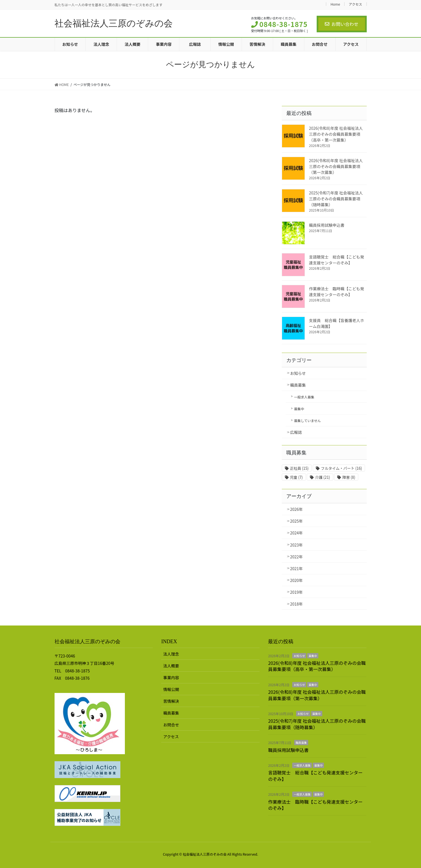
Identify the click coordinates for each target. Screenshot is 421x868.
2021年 (297, 568)
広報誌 (296, 432)
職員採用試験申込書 (327, 225)
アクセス (355, 4)
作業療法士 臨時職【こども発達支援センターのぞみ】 (337, 292)
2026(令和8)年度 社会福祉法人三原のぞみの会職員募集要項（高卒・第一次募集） (336, 134)
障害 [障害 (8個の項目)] (349, 477)
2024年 (297, 533)
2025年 (297, 521)
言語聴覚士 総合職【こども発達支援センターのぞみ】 (337, 260)
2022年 (297, 557)
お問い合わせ (342, 24)
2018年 (297, 604)
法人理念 (171, 654)
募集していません (308, 421)
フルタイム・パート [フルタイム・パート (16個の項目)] (341, 468)
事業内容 (171, 677)
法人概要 (171, 666)
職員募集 (298, 385)
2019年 (297, 592)
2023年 (297, 545)
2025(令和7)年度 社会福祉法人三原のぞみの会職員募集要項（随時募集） (336, 199)
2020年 (297, 580)
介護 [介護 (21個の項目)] (322, 477)
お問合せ (171, 725)
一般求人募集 (304, 397)
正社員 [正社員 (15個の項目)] (299, 468)
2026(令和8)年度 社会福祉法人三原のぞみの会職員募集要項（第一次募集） (336, 166)
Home (335, 4)
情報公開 (171, 689)
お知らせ (298, 373)
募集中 (299, 409)
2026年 (297, 509)
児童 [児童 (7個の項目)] (296, 477)
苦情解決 (171, 701)
